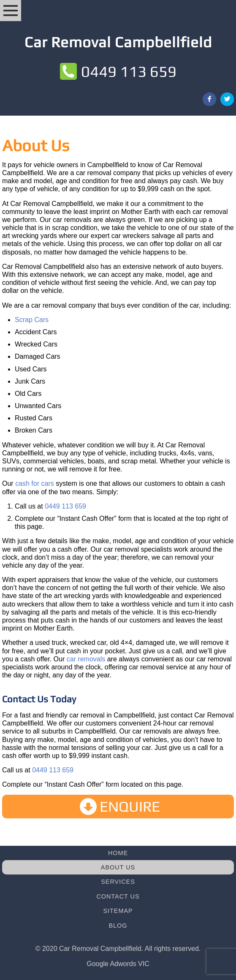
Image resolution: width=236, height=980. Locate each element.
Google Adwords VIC (118, 964)
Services (118, 882)
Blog (118, 926)
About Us (118, 867)
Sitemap (118, 911)
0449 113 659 (129, 71)
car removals (86, 659)
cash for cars (35, 483)
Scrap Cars (32, 320)
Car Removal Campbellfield (118, 42)
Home (118, 853)
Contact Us (118, 896)
